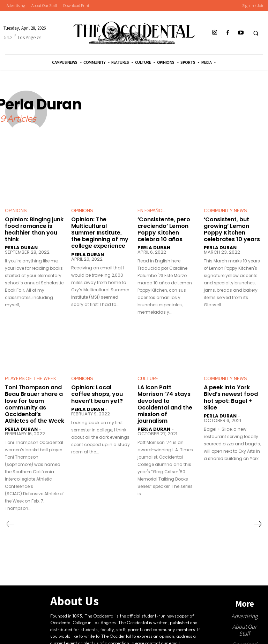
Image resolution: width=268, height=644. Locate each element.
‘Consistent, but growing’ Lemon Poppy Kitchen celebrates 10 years (231, 228)
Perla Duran (21, 246)
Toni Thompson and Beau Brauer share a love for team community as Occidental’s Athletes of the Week (34, 401)
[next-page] (258, 520)
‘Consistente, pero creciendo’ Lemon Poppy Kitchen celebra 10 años (163, 228)
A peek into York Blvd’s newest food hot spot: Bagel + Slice (230, 395)
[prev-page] (10, 520)
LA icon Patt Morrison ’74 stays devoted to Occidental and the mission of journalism (167, 395)
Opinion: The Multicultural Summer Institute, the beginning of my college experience (99, 232)
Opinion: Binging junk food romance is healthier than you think (34, 228)
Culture (148, 377)
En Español (151, 211)
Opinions (16, 211)
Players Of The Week (31, 377)
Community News (225, 211)
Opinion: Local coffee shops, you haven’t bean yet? (100, 392)
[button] (256, 33)
